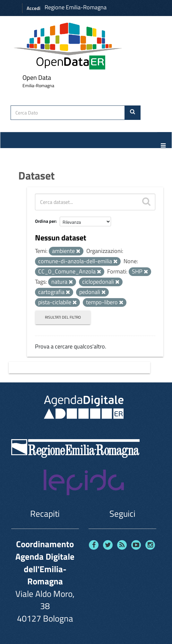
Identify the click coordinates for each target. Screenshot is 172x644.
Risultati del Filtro (63, 317)
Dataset (36, 175)
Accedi (34, 8)
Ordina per (45, 221)
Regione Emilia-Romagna (76, 7)
